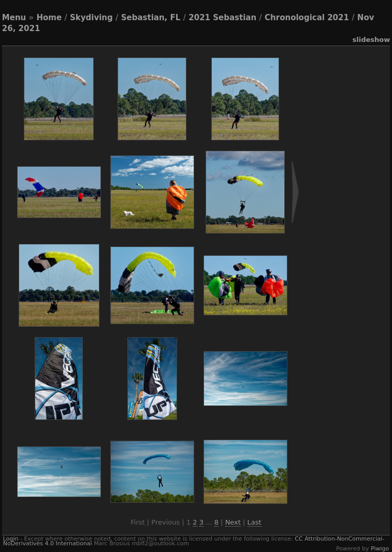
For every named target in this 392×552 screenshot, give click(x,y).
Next (233, 522)
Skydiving (91, 18)
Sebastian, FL (151, 18)
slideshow (371, 40)
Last (255, 522)
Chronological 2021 (307, 18)
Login (11, 539)
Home (49, 18)
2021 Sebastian (222, 18)
